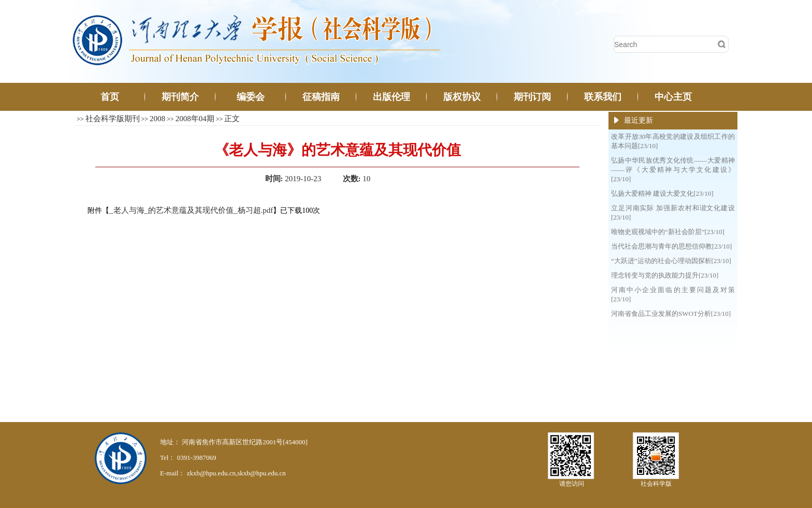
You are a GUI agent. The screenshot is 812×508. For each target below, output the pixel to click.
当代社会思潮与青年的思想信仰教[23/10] (671, 246)
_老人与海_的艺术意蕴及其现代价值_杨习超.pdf (191, 210)
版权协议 (462, 97)
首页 (110, 97)
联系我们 (603, 97)
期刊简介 (180, 97)
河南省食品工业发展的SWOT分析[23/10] (671, 314)
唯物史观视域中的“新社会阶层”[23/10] (668, 232)
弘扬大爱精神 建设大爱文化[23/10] (662, 193)
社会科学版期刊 (113, 119)
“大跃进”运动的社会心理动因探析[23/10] (671, 261)
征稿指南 (321, 97)
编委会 (251, 97)
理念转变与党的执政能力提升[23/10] (665, 275)
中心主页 (673, 97)
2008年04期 (195, 119)
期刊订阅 (532, 97)
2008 (157, 119)
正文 (232, 119)
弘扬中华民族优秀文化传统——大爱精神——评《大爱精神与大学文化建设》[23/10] (673, 170)
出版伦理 (392, 97)
